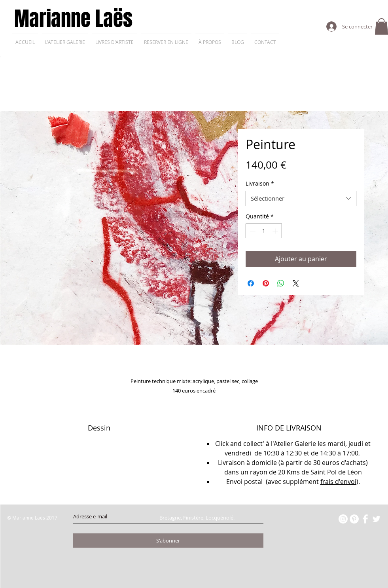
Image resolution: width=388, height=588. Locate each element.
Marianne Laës (73, 19)
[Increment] (276, 231)
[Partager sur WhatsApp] (281, 283)
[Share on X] (296, 283)
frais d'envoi (338, 482)
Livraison (260, 183)
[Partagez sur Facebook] (251, 283)
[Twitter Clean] (376, 519)
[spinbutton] (264, 231)
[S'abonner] (168, 541)
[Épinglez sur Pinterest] (266, 283)
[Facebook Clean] (365, 519)
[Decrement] (252, 231)
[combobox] (301, 198)
